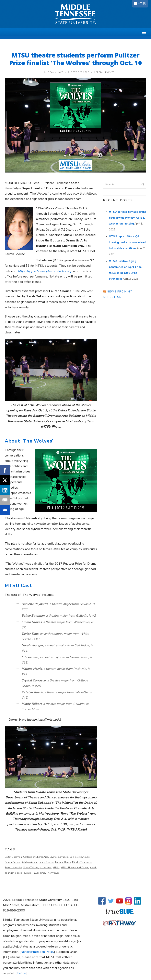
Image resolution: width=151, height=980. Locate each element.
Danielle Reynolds (80, 857)
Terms (21, 973)
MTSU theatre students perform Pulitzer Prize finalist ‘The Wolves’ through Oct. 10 (76, 59)
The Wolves (53, 873)
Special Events (104, 72)
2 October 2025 (79, 72)
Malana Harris (63, 862)
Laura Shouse (46, 862)
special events (23, 873)
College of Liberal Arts (36, 857)
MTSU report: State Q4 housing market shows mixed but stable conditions (127, 242)
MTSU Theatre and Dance (75, 868)
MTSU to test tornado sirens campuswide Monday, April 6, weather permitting (128, 218)
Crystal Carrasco (59, 857)
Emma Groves (12, 862)
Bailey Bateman (13, 857)
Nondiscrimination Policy (37, 952)
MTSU (142, 4)
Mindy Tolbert (31, 868)
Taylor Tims (39, 873)
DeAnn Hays (56, 72)
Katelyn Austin (30, 862)
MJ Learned (46, 868)
